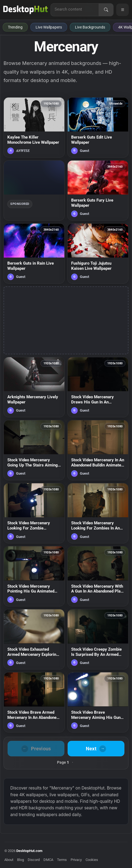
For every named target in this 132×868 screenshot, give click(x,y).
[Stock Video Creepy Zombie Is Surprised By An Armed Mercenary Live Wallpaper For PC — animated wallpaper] (98, 639)
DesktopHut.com (29, 851)
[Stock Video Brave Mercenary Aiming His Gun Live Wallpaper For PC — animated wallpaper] (98, 702)
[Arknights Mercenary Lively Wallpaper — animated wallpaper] (34, 387)
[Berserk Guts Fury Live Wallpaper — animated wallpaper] (98, 190)
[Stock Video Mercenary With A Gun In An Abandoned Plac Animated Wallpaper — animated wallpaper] (98, 576)
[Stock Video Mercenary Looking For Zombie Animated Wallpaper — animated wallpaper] (34, 513)
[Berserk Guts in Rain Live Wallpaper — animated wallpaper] (34, 253)
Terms (62, 860)
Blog (21, 860)
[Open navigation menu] (122, 10)
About (9, 860)
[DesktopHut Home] (26, 10)
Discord (34, 860)
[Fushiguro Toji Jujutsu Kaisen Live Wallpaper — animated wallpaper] (98, 253)
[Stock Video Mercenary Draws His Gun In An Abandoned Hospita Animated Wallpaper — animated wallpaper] (98, 387)
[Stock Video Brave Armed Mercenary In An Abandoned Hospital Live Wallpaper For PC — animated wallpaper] (34, 702)
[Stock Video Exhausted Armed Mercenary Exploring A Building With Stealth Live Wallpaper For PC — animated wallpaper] (34, 639)
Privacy (76, 860)
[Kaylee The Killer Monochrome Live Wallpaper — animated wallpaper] (34, 127)
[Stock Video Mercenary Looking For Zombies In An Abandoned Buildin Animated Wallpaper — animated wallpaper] (98, 513)
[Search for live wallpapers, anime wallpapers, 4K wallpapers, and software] (75, 9)
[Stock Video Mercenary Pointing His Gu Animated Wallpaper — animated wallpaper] (34, 576)
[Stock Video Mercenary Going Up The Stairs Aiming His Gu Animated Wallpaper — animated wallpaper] (34, 450)
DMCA (48, 860)
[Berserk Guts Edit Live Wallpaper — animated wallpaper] (98, 127)
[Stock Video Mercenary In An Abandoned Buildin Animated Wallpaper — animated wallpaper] (98, 450)
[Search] (106, 10)
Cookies (92, 860)
